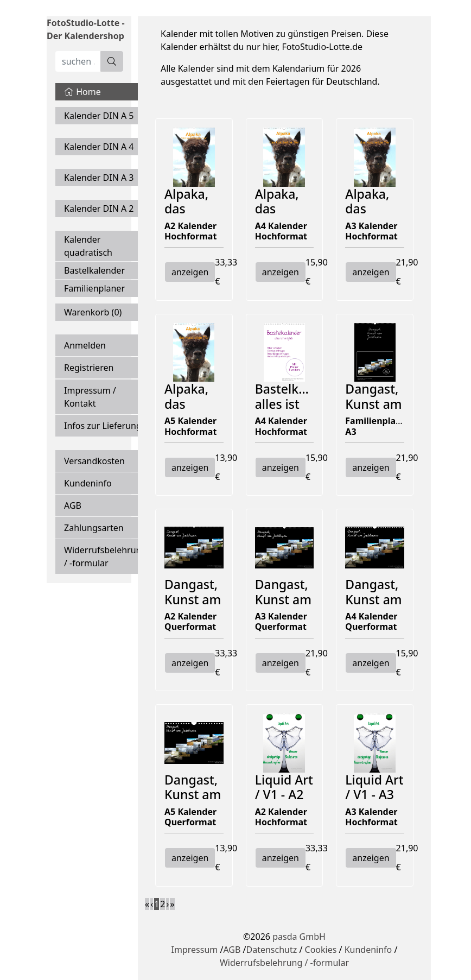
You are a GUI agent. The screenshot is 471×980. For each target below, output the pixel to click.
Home (82, 92)
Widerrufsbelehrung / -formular (105, 557)
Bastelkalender (94, 270)
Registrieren (89, 368)
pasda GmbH (299, 937)
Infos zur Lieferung (103, 426)
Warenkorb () (93, 312)
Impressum (195, 950)
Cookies (321, 950)
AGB (73, 505)
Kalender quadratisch (88, 246)
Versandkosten (94, 461)
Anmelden (85, 345)
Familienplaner (94, 288)
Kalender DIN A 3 (99, 178)
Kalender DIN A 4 (99, 147)
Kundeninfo (88, 483)
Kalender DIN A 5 (99, 116)
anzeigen (190, 272)
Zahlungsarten (94, 528)
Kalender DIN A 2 (99, 208)
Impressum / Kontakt (90, 397)
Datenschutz (271, 950)
